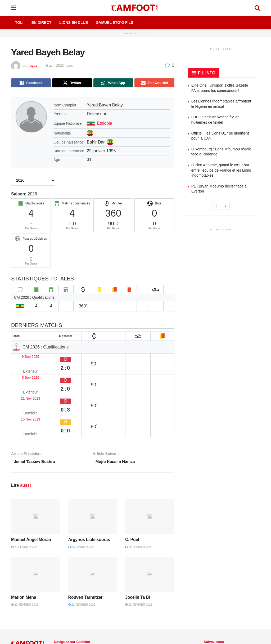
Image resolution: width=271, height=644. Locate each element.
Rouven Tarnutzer (85, 554)
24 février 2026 (82, 504)
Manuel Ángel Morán (31, 497)
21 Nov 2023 (26, 377)
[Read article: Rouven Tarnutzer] (93, 531)
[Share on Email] (154, 83)
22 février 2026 (139, 504)
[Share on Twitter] (72, 83)
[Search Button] (257, 8)
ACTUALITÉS (84, 613)
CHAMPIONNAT (148, 613)
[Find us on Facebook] (205, 613)
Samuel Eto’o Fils (115, 23)
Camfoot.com (21, 618)
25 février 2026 (25, 504)
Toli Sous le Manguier (74, 619)
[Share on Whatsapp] (113, 83)
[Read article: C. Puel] (150, 474)
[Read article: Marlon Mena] (36, 531)
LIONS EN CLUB (115, 613)
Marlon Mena (24, 554)
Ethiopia (105, 124)
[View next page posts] (226, 206)
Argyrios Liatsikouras (89, 497)
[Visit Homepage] (135, 8)
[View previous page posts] (216, 206)
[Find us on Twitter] (214, 613)
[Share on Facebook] (31, 83)
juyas (33, 66)
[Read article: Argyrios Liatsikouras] (93, 474)
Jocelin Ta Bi (137, 554)
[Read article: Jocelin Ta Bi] (150, 531)
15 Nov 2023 (26, 388)
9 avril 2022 (55, 66)
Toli (19, 23)
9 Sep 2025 (24, 357)
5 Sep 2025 (24, 367)
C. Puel (132, 497)
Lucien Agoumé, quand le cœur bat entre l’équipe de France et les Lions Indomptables (221, 170)
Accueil (60, 613)
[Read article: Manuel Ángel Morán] (36, 474)
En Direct (41, 23)
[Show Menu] (14, 8)
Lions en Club (74, 23)
